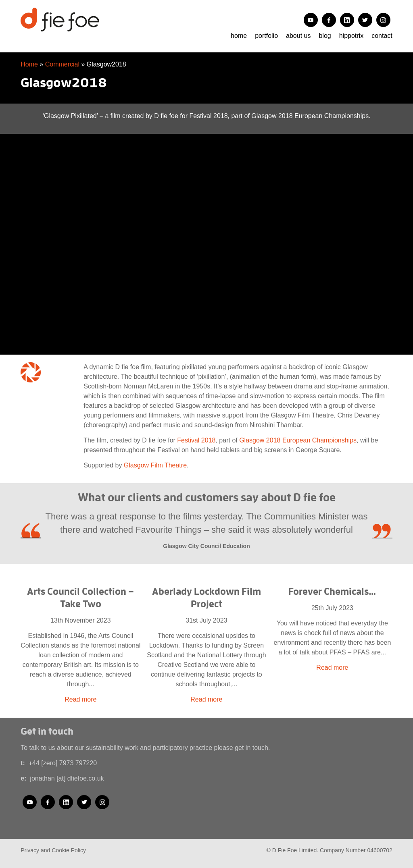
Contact (382, 36)
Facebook (329, 20)
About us (298, 36)
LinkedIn (347, 20)
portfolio (266, 36)
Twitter (365, 20)
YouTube (311, 20)
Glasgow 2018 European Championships (298, 440)
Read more (80, 699)
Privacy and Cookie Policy (53, 850)
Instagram (383, 20)
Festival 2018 (196, 440)
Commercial (62, 64)
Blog (325, 36)
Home (239, 36)
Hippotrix (351, 36)
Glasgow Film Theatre (155, 465)
